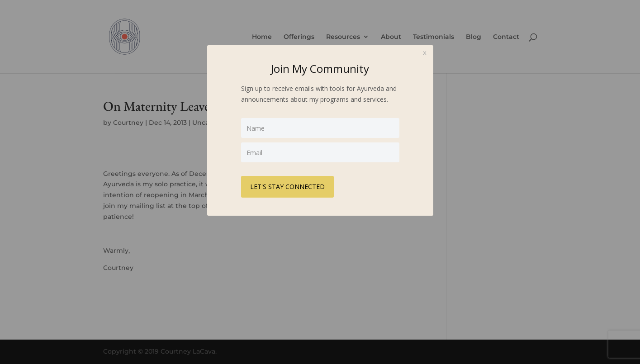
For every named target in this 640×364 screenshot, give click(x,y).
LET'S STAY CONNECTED (287, 187)
